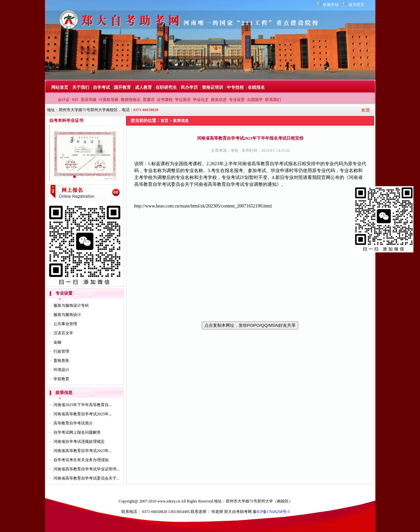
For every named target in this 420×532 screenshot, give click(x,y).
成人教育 (143, 87)
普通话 (149, 100)
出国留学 (255, 100)
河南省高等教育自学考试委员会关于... (86, 478)
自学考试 (101, 87)
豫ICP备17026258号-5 (271, 512)
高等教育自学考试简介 (73, 423)
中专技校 (235, 87)
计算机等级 (109, 100)
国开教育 (122, 87)
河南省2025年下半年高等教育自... (83, 405)
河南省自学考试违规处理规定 (79, 442)
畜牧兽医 (61, 361)
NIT (75, 100)
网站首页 (60, 87)
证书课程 (165, 100)
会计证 (64, 100)
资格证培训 (212, 87)
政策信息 (219, 100)
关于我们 (81, 87)
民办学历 (189, 87)
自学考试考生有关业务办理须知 (81, 460)
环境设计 (61, 370)
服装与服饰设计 (67, 315)
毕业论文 (201, 100)
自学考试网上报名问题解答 (77, 432)
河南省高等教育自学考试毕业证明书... (86, 469)
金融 (57, 342)
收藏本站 (331, 5)
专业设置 (237, 100)
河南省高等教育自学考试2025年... (83, 414)
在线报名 (256, 87)
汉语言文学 (63, 333)
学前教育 (61, 379)
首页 (164, 121)
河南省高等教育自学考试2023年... (83, 451)
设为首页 (356, 5)
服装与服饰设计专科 (71, 305)
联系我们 (273, 100)
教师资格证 (131, 100)
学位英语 (183, 100)
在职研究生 (166, 87)
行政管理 (61, 351)
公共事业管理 (65, 324)
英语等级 (89, 100)
